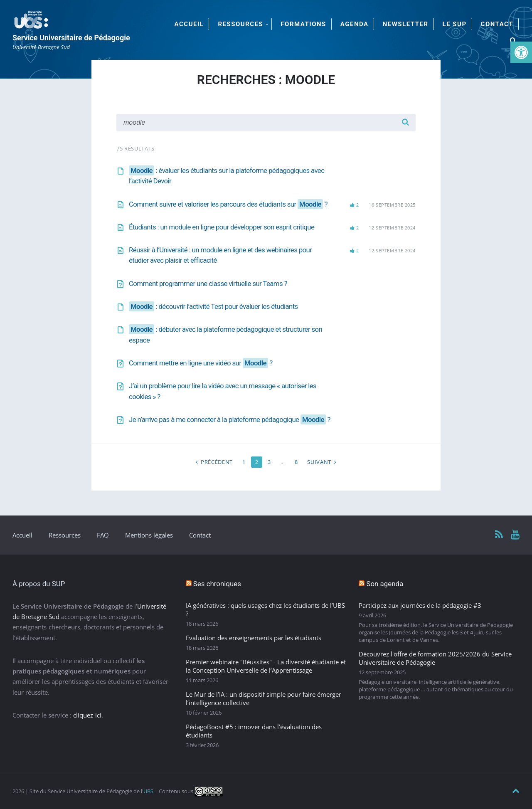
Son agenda (385, 584)
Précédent (217, 462)
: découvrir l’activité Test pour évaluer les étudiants (213, 306)
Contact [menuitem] (497, 24)
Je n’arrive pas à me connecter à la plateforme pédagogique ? (230, 419)
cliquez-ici (87, 715)
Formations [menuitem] (303, 24)
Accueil (22, 535)
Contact (200, 535)
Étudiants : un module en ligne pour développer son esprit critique (222, 227)
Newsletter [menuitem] (406, 24)
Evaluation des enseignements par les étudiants (254, 638)
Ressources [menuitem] (240, 24)
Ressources (65, 535)
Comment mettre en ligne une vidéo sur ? (201, 363)
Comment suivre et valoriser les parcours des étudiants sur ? (228, 204)
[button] (521, 52)
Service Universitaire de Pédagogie (71, 38)
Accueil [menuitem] (189, 24)
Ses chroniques (217, 584)
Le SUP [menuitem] (455, 24)
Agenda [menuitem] (355, 24)
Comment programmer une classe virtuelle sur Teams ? (208, 284)
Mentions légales (149, 535)
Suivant (319, 462)
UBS (148, 791)
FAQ (103, 535)
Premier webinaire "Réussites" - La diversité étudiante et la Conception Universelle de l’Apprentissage (266, 666)
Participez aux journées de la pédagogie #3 (420, 605)
